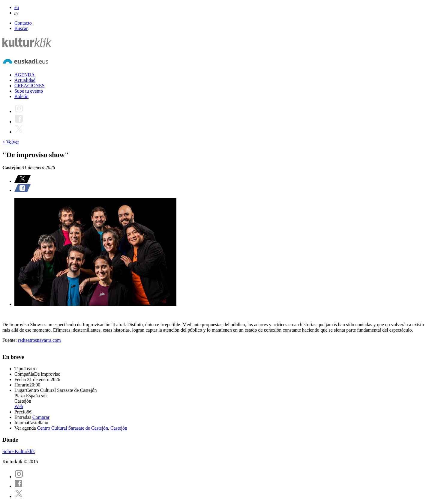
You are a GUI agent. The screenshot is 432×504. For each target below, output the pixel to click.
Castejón (119, 428)
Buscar (21, 28)
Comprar (41, 417)
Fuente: (10, 340)
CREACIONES (29, 86)
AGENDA (25, 75)
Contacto (23, 23)
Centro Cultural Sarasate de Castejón (73, 428)
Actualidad (25, 80)
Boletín (21, 96)
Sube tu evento (29, 91)
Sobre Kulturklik (19, 451)
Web (19, 406)
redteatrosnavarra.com (39, 340)
